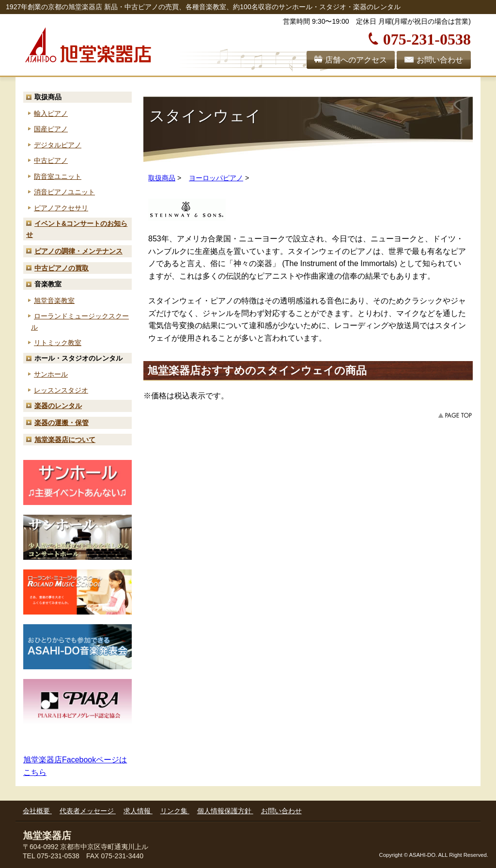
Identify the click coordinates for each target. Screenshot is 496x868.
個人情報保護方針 (225, 811)
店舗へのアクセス (356, 60)
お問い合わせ (440, 60)
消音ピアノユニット (64, 192)
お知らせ (77, 229)
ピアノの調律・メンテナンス (78, 251)
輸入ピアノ (51, 113)
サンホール (51, 374)
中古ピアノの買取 (62, 268)
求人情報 (138, 811)
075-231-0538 (427, 38)
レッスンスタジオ (61, 390)
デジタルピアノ (58, 145)
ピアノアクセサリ (61, 208)
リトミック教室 (58, 343)
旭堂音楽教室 (54, 300)
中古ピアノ (51, 160)
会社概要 (37, 811)
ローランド (80, 322)
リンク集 (175, 811)
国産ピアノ (51, 129)
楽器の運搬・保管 (62, 423)
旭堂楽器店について (65, 440)
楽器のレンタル (58, 406)
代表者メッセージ (88, 811)
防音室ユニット (58, 176)
